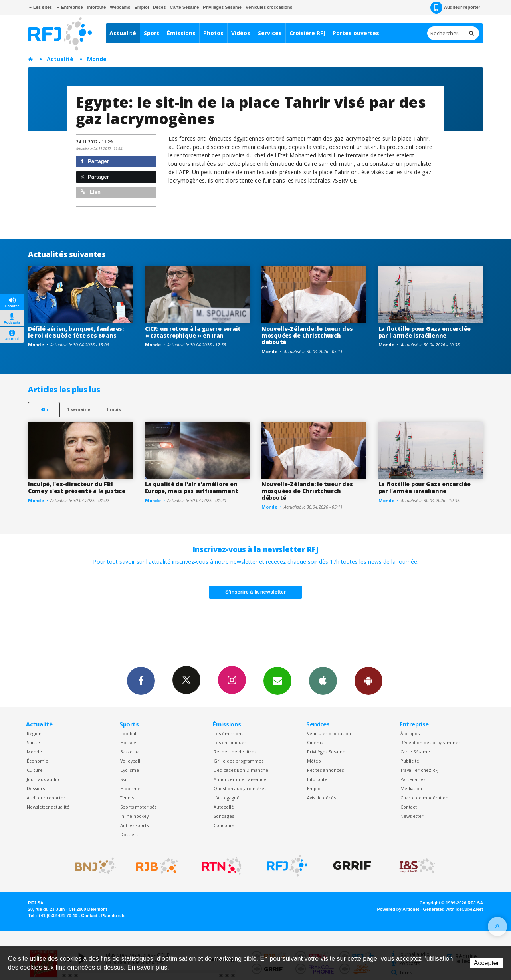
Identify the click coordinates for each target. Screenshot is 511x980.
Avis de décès (321, 798)
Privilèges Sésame (222, 7)
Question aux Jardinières (240, 788)
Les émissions (228, 733)
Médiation (411, 788)
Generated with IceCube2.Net (453, 909)
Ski (123, 779)
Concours (224, 825)
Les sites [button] (40, 7)
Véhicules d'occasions (269, 7)
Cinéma (315, 742)
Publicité (410, 761)
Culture (35, 770)
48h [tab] (44, 409)
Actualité (123, 33)
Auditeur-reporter (455, 8)
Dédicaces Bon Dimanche (241, 770)
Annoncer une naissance (240, 779)
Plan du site (113, 916)
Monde (97, 59)
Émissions (181, 33)
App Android (368, 680)
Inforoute (97, 7)
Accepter (486, 963)
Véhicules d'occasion (329, 733)
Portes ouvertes (356, 33)
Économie (38, 761)
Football (129, 733)
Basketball (131, 752)
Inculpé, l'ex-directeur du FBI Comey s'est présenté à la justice (77, 487)
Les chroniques (230, 742)
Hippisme (130, 788)
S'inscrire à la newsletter (255, 592)
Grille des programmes (239, 761)
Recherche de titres (235, 752)
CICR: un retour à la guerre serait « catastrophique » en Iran (193, 332)
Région (34, 733)
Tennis (127, 798)
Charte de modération (424, 798)
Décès (159, 7)
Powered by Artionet (398, 909)
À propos (410, 733)
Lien (91, 192)
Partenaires (413, 779)
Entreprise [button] (70, 7)
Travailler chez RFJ (420, 770)
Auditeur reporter (46, 798)
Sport (152, 33)
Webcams (120, 7)
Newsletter (412, 816)
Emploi (142, 7)
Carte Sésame (185, 7)
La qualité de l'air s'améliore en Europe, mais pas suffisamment (192, 487)
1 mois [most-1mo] (114, 409)
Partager (95, 161)
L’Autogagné (227, 798)
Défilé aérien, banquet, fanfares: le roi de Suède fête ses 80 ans (76, 332)
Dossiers (36, 788)
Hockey (128, 742)
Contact (409, 807)
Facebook (141, 680)
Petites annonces (325, 770)
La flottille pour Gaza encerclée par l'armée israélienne (425, 332)
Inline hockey (134, 816)
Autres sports (134, 825)
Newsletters (277, 680)
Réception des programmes (430, 742)
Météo (314, 761)
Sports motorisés (138, 807)
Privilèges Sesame (326, 752)
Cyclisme (130, 770)
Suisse (33, 742)
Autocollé (224, 807)
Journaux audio (43, 779)
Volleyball (130, 761)
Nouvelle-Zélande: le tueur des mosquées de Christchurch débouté (307, 335)
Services (270, 33)
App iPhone (323, 680)
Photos (213, 33)
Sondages (224, 816)
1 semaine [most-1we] (79, 409)
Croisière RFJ (307, 33)
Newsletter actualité (48, 807)
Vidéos (241, 33)
